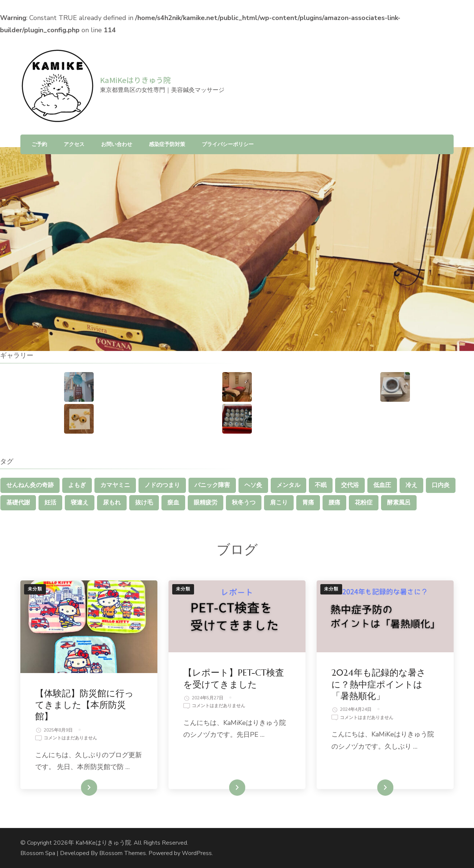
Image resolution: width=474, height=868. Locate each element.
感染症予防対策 (167, 144)
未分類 (35, 589)
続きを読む (78, 788)
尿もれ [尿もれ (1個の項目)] (112, 503)
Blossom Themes (123, 853)
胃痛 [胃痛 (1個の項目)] (308, 503)
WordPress (197, 853)
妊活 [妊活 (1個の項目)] (50, 503)
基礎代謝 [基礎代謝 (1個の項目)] (18, 503)
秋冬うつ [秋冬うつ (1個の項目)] (244, 503)
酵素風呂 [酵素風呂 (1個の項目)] (399, 503)
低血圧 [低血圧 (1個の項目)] (382, 485)
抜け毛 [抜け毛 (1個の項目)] (144, 503)
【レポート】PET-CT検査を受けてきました (234, 678)
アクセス (74, 144)
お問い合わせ (117, 144)
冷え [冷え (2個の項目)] (411, 485)
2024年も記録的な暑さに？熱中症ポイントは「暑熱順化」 (379, 684)
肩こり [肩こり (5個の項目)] (279, 503)
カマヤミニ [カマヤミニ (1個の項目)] (115, 485)
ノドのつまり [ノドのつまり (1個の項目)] (162, 485)
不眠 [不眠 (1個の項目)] (321, 485)
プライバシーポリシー (228, 144)
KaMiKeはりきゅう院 (135, 80)
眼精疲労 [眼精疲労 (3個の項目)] (206, 503)
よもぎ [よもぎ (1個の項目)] (77, 485)
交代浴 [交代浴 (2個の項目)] (350, 485)
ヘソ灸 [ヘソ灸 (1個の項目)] (253, 485)
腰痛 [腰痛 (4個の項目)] (334, 503)
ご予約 (39, 144)
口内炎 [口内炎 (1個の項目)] (441, 485)
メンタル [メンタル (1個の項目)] (288, 485)
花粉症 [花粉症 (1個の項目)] (364, 503)
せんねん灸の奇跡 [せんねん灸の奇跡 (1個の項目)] (30, 485)
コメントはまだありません (70, 738)
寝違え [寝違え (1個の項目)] (80, 503)
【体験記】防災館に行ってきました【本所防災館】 (84, 705)
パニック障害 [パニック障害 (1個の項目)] (212, 485)
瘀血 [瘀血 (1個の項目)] (173, 503)
